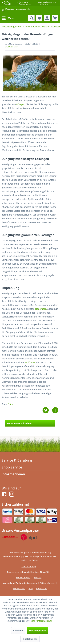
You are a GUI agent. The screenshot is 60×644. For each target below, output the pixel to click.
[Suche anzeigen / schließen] (31, 18)
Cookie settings (29, 567)
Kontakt (38, 578)
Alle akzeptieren (37, 631)
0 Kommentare (12, 47)
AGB (31, 589)
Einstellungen (30, 639)
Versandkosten (10, 556)
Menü (9, 18)
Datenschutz (19, 589)
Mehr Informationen (42, 621)
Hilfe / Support (23, 578)
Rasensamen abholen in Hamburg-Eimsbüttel (29, 572)
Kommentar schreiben (30, 423)
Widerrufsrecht (48, 583)
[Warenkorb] (55, 18)
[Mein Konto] (47, 18)
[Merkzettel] (39, 18)
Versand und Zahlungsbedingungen (20, 583)
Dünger (20, 104)
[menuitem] (8, 18)
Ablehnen (18, 631)
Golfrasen (30, 362)
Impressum (42, 589)
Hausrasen (41, 309)
